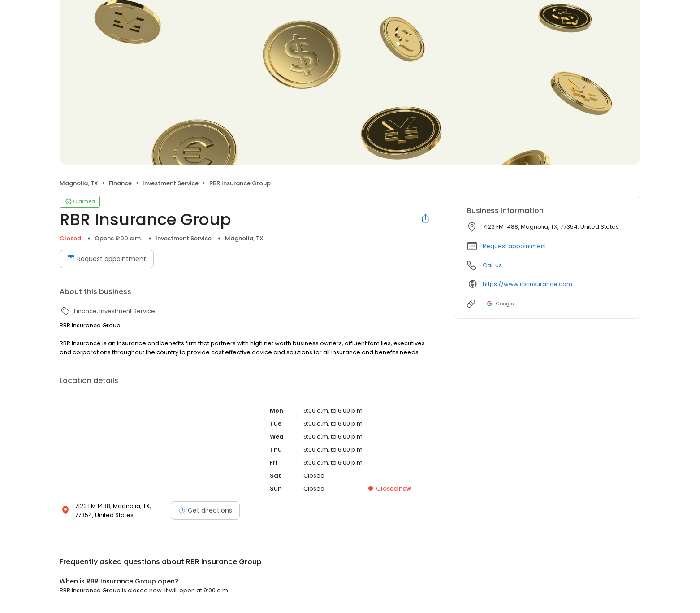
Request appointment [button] (514, 246)
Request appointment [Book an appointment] (107, 259)
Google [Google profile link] (500, 304)
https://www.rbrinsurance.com (527, 284)
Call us (492, 265)
